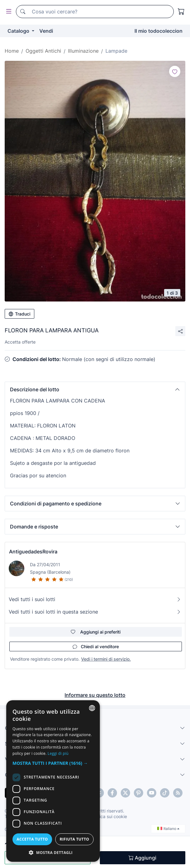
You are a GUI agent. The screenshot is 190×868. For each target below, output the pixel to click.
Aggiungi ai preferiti (96, 632)
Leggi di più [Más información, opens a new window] (58, 753)
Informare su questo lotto (95, 695)
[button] (95, 389)
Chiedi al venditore (96, 646)
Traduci (19, 314)
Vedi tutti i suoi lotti (95, 599)
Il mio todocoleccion (158, 31)
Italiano (168, 829)
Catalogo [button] (19, 31)
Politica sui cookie (109, 816)
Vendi (46, 31)
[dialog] (53, 781)
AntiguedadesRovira (33, 552)
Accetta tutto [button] (32, 839)
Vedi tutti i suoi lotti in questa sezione (95, 612)
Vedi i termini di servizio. (106, 659)
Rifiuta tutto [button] (74, 839)
